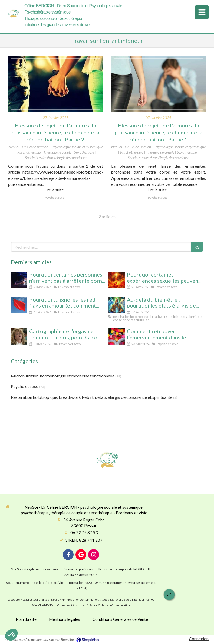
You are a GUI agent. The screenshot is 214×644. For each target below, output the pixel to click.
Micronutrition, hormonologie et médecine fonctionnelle (63, 376)
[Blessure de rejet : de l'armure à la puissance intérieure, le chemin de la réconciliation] (159, 84)
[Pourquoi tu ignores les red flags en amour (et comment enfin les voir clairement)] (19, 305)
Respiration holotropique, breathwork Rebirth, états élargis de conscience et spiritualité (92, 397)
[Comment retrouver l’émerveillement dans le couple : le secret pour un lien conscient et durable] (117, 336)
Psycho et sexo (25, 386)
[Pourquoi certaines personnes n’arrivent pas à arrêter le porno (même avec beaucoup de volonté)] (19, 280)
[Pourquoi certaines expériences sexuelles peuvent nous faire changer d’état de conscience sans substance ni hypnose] (117, 280)
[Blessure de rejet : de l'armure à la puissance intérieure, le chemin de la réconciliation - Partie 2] (56, 84)
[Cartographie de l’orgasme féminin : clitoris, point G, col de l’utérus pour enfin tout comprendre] (19, 336)
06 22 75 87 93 (84, 532)
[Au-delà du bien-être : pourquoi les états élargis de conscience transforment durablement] (117, 305)
